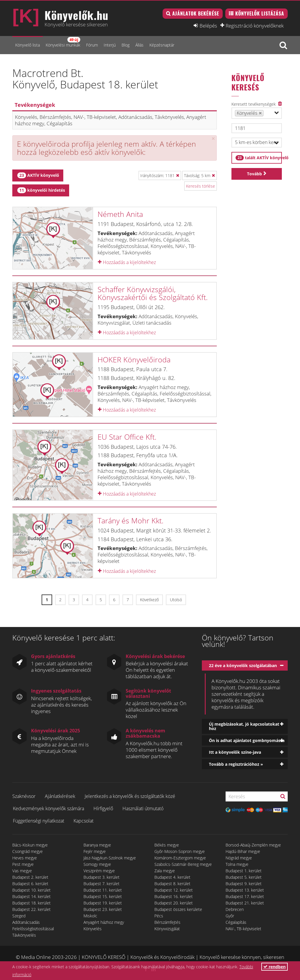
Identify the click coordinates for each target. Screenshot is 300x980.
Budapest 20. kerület (174, 903)
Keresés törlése (201, 186)
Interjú (110, 45)
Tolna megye (237, 864)
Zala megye (165, 871)
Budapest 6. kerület (30, 884)
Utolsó (176, 600)
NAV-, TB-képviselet (243, 929)
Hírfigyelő (103, 808)
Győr (230, 916)
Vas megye (22, 871)
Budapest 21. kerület (245, 903)
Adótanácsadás (26, 922)
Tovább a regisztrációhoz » (236, 764)
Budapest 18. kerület (31, 903)
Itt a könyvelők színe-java (235, 752)
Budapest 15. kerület (103, 896)
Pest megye (23, 864)
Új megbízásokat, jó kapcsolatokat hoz (244, 726)
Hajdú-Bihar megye (243, 851)
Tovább (254, 174)
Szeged (19, 916)
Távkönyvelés (24, 935)
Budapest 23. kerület (103, 909)
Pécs (159, 916)
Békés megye (167, 845)
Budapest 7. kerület (102, 884)
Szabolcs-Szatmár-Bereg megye (183, 864)
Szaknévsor (24, 796)
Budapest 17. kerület (245, 896)
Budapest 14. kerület (31, 896)
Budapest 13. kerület (245, 890)
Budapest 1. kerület (244, 871)
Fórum (92, 45)
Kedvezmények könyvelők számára (48, 808)
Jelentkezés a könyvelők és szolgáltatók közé (130, 796)
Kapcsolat (83, 821)
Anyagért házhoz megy (104, 922)
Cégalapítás (236, 922)
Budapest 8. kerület (172, 884)
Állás (139, 45)
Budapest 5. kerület (244, 877)
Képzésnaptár (162, 45)
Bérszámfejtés (167, 922)
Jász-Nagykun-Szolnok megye (110, 858)
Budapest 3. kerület (102, 877)
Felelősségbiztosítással (33, 929)
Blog (126, 45)
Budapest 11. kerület (103, 890)
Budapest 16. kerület (174, 896)
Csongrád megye (28, 851)
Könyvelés (93, 929)
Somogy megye (97, 864)
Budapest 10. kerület (31, 890)
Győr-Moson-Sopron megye (180, 851)
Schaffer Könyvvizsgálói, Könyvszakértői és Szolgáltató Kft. (153, 293)
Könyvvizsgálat (167, 929)
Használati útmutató (143, 808)
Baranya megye (97, 845)
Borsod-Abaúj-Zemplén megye (253, 845)
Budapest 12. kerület (174, 890)
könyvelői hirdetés (41, 190)
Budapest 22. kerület (31, 909)
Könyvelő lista (28, 45)
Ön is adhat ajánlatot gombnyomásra (247, 740)
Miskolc (90, 916)
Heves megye (25, 858)
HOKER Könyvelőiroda (134, 359)
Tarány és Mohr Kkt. (131, 520)
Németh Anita (120, 214)
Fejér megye (95, 851)
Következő (149, 600)
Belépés (208, 25)
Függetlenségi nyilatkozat (39, 821)
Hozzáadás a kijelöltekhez (127, 262)
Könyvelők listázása (260, 13)
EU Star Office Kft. (127, 437)
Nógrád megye (239, 858)
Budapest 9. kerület (244, 884)
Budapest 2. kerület (30, 877)
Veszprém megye (99, 871)
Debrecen (235, 909)
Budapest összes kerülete (178, 909)
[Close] (213, 139)
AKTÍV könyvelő (38, 175)
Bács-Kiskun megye (30, 845)
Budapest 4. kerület (172, 877)
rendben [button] (275, 967)
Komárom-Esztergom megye (180, 858)
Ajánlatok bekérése (196, 13)
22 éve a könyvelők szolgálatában (243, 665)
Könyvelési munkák (63, 42)
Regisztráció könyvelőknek (255, 25)
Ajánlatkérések (60, 796)
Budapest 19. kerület (103, 903)
